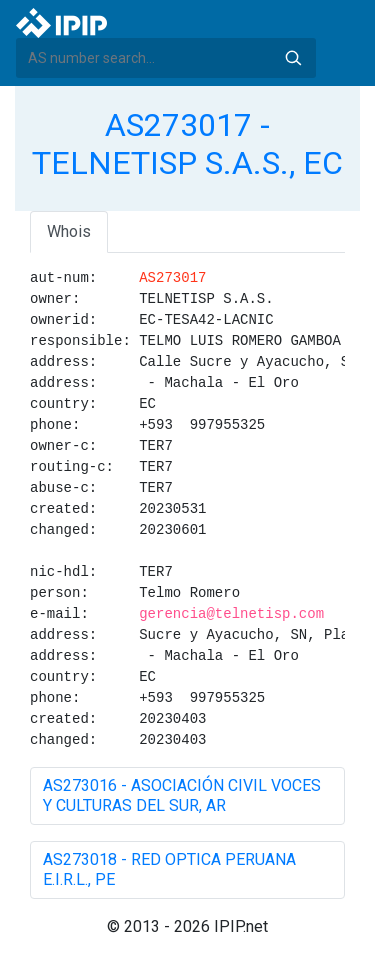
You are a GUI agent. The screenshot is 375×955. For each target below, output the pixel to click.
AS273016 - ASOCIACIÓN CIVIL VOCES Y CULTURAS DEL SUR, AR (182, 795)
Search (293, 58)
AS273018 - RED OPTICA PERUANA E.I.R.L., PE (169, 869)
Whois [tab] (69, 231)
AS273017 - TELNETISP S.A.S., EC (187, 144)
